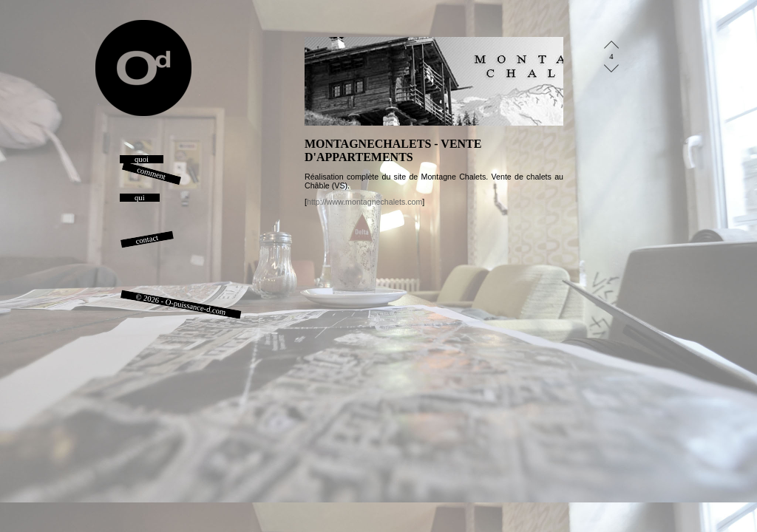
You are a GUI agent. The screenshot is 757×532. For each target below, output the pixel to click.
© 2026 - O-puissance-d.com (181, 304)
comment (151, 173)
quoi (142, 159)
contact (147, 239)
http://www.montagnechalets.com (364, 202)
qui (140, 198)
